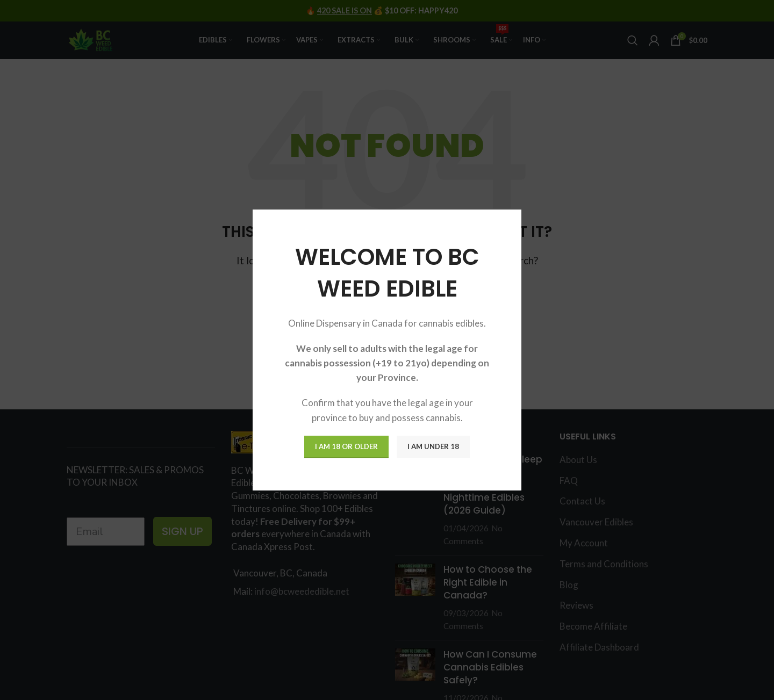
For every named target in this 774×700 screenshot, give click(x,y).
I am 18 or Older (346, 446)
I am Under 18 (433, 446)
